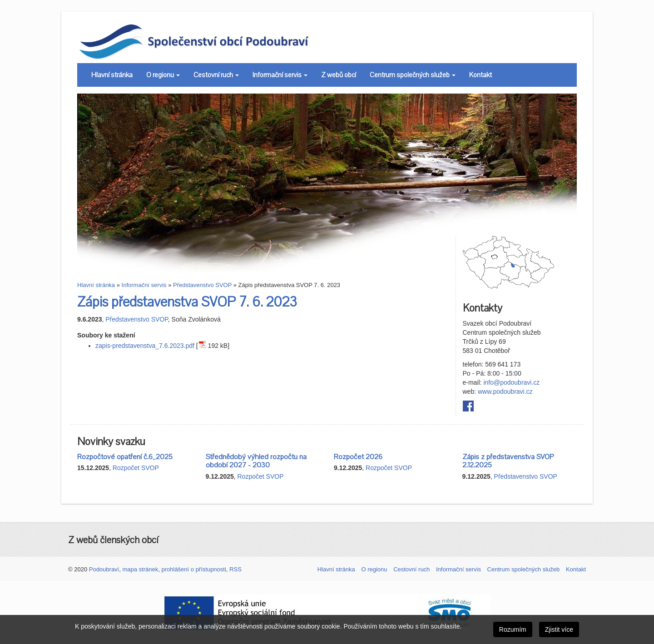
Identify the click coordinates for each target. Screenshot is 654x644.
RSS (235, 569)
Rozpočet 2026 (358, 457)
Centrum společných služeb (413, 75)
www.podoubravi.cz (505, 391)
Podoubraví (104, 569)
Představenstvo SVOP (202, 285)
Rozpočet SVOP (136, 468)
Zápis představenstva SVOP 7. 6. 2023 (187, 302)
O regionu (163, 75)
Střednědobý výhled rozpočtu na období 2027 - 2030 (256, 461)
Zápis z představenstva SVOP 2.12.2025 (508, 461)
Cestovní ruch (216, 75)
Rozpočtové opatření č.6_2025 (125, 457)
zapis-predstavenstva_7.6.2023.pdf (145, 346)
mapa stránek (140, 569)
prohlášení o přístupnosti (193, 569)
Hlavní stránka (112, 75)
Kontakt (481, 75)
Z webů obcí (339, 75)
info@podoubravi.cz (511, 382)
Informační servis (280, 75)
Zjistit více (559, 629)
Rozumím (513, 629)
